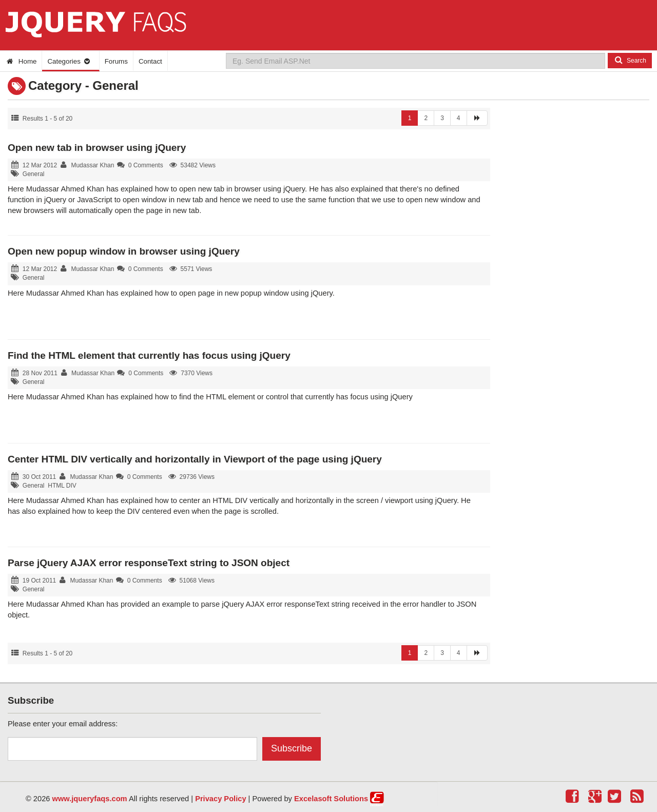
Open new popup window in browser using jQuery (124, 251)
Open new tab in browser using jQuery (97, 148)
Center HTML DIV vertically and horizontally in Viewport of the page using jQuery (195, 459)
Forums (116, 61)
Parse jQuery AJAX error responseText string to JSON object (149, 563)
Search (630, 60)
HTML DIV (62, 486)
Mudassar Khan (92, 165)
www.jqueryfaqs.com (90, 799)
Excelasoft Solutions (331, 799)
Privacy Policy (220, 799)
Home (21, 61)
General (34, 174)
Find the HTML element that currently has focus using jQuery (149, 355)
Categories (69, 61)
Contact (150, 61)
